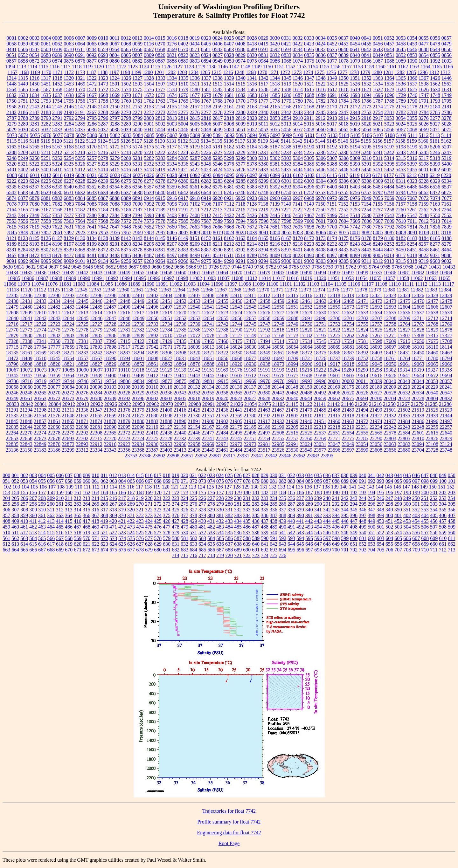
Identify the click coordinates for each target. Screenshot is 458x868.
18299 (152, 353)
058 (69, 481)
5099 (287, 135)
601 (363, 538)
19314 (404, 370)
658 (416, 544)
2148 (92, 107)
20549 (12, 398)
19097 (96, 370)
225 (193, 498)
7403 (172, 215)
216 (113, 498)
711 (434, 550)
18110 (432, 347)
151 (442, 487)
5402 (23, 170)
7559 (57, 221)
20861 (41, 404)
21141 (320, 404)
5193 (343, 147)
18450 (418, 353)
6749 (275, 192)
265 (95, 504)
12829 (432, 330)
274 (176, 504)
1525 (343, 84)
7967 (126, 232)
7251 (332, 210)
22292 (82, 433)
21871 (82, 421)
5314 (389, 158)
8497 (172, 255)
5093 (241, 135)
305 (452, 504)
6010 (23, 175)
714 (176, 555)
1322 (92, 78)
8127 (57, 238)
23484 (236, 450)
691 (256, 550)
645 (300, 544)
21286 (445, 404)
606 (407, 538)
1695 (378, 95)
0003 (34, 38)
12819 (292, 330)
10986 (28, 278)
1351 (355, 78)
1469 (80, 84)
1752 (34, 101)
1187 (91, 72)
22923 (124, 444)
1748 (435, 95)
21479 (306, 410)
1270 (262, 72)
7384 (114, 215)
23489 (250, 450)
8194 (46, 244)
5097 (275, 135)
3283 (57, 124)
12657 (250, 318)
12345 (81, 290)
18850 (124, 364)
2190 (69, 112)
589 (256, 538)
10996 (154, 278)
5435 (286, 170)
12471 (362, 301)
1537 (412, 84)
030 (274, 475)
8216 (275, 244)
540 (274, 533)
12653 (194, 318)
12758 (390, 324)
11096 (217, 284)
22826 (432, 438)
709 (416, 550)
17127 (236, 335)
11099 (258, 284)
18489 (26, 358)
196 (389, 492)
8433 (343, 250)
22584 (404, 433)
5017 (332, 124)
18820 (54, 364)
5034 (69, 130)
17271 (390, 335)
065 (131, 481)
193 (363, 492)
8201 (114, 244)
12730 (138, 324)
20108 (124, 387)
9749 (248, 267)
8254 (412, 244)
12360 (123, 290)
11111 (408, 284)
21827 (376, 416)
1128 (189, 67)
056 (51, 481)
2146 (69, 107)
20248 (26, 393)
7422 (229, 215)
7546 (401, 215)
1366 (412, 78)
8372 (103, 250)
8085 (378, 232)
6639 (149, 192)
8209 (195, 244)
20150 (306, 387)
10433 (449, 267)
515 (51, 533)
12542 (222, 307)
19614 (362, 376)
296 (371, 504)
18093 (376, 347)
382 (229, 515)
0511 (80, 49)
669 (60, 550)
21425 (194, 410)
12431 (26, 301)
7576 (149, 221)
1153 (302, 67)
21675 (138, 416)
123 (192, 487)
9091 (11, 261)
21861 (54, 421)
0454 (355, 44)
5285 (183, 158)
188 (318, 492)
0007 (80, 38)
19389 (96, 376)
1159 (369, 67)
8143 (137, 238)
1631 (447, 89)
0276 (172, 44)
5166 (46, 147)
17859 (68, 347)
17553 (334, 341)
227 (211, 498)
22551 (334, 433)
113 (104, 487)
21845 (12, 421)
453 (407, 521)
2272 (149, 112)
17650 (418, 341)
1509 (172, 84)
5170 (92, 147)
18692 (264, 358)
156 (33, 492)
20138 (264, 387)
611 (451, 538)
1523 (332, 84)
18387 (348, 353)
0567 (149, 49)
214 (95, 498)
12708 (390, 318)
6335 (11, 187)
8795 (263, 255)
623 (104, 544)
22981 (264, 444)
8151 (195, 238)
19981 (292, 381)
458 (452, 521)
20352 (194, 393)
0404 (195, 44)
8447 (389, 250)
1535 (389, 84)
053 (24, 481)
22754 (264, 438)
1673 (160, 95)
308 (24, 510)
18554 (68, 358)
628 (149, 544)
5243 (401, 152)
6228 (80, 181)
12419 (348, 295)
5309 (355, 158)
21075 (265, 404)
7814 (412, 227)
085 (309, 481)
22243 (404, 427)
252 (434, 498)
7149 (309, 204)
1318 (57, 78)
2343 (298, 112)
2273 (160, 112)
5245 (424, 152)
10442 (82, 273)
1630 (435, 89)
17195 (320, 335)
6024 (126, 175)
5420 (172, 170)
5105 (355, 135)
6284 (229, 181)
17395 (110, 341)
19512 (250, 376)
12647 (110, 318)
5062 (343, 130)
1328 (149, 78)
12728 (110, 324)
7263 (435, 210)
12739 (194, 324)
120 (166, 487)
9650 (99, 267)
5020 (366, 124)
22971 (222, 444)
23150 (26, 450)
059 (78, 481)
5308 (343, 158)
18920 (236, 364)
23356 (124, 450)
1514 (229, 84)
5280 (126, 158)
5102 (321, 135)
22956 (180, 444)
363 (60, 515)
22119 (152, 427)
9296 (275, 261)
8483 (114, 255)
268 (122, 504)
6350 (80, 187)
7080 (35, 204)
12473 (390, 301)
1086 (366, 61)
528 (167, 533)
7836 (435, 227)
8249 (378, 244)
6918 (195, 198)
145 (388, 487)
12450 (152, 301)
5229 (240, 152)
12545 (250, 307)
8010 (206, 232)
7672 (252, 227)
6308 (366, 181)
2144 (46, 107)
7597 (275, 221)
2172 (355, 107)
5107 (378, 135)
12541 (208, 307)
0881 (126, 61)
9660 (156, 267)
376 (176, 515)
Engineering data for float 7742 (229, 833)
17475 (236, 341)
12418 (334, 295)
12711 (418, 318)
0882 (137, 61)
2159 (218, 107)
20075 (40, 387)
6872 (435, 192)
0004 (46, 38)
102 (7, 487)
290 (318, 504)
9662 (168, 267)
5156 (378, 141)
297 (380, 504)
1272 (285, 72)
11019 (306, 278)
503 (398, 527)
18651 (208, 358)
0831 (263, 55)
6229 (92, 181)
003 (33, 475)
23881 (215, 456)
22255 (432, 427)
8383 (183, 250)
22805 (404, 438)
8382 (172, 250)
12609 (26, 313)
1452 (57, 84)
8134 (92, 238)
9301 (298, 261)
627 (140, 544)
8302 (46, 250)
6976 (355, 198)
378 (193, 515)
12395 (82, 295)
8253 (401, 244)
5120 (57, 141)
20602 (152, 398)
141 (353, 487)
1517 (263, 84)
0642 (366, 49)
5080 (92, 135)
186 (300, 492)
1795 (447, 101)
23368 (138, 450)
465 (60, 527)
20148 (292, 387)
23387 (152, 450)
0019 (195, 38)
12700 (334, 318)
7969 (138, 232)
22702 (82, 438)
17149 (250, 335)
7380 (92, 215)
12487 (110, 307)
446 (345, 521)
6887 (103, 198)
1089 (401, 61)
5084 (138, 135)
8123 (23, 238)
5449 (355, 170)
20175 (348, 387)
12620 (180, 313)
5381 (275, 164)
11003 (209, 278)
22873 (68, 444)
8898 (343, 255)
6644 (206, 192)
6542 (11, 192)
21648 (68, 416)
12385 (12, 295)
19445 (208, 376)
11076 (51, 284)
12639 (446, 313)
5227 (218, 152)
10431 (435, 267)
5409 (46, 170)
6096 (241, 175)
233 (265, 498)
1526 (355, 84)
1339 (229, 78)
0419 (263, 44)
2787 (11, 118)
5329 (114, 164)
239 (318, 498)
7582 (172, 221)
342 (327, 510)
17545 (320, 341)
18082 (362, 347)
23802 (159, 456)
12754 (348, 324)
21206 (361, 404)
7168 (57, 210)
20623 (236, 398)
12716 (12, 324)
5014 (298, 124)
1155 (324, 67)
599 (345, 538)
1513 (218, 84)
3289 (126, 124)
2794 (80, 118)
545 (318, 533)
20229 (432, 387)
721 (238, 555)
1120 (99, 67)
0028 (252, 38)
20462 (292, 393)
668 (51, 550)
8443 (366, 250)
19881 (208, 381)
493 (309, 527)
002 (24, 475)
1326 (126, 78)
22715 (96, 438)
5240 (366, 152)
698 (318, 550)
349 (389, 510)
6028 (172, 175)
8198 (80, 244)
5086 (161, 135)
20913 (83, 404)
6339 (57, 187)
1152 (290, 67)
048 (434, 475)
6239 (103, 181)
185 (291, 492)
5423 (206, 170)
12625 (250, 313)
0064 (80, 44)
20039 (376, 381)
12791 (250, 330)
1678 (206, 95)
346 (363, 510)
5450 (366, 170)
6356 (137, 187)
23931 (243, 456)
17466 (222, 341)
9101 (80, 261)
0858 (23, 61)
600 (354, 538)
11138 (67, 290)
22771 (334, 438)
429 (193, 521)
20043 (404, 381)
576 (140, 538)
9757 (305, 267)
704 (371, 550)
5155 (366, 141)
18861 (152, 364)
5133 (194, 141)
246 (380, 498)
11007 (223, 278)
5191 (321, 147)
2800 (149, 118)
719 (220, 555)
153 (6, 492)
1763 (160, 101)
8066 (321, 232)
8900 (366, 255)
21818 (348, 416)
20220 (404, 387)
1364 (389, 78)
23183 (40, 450)
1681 (229, 95)
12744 (236, 324)
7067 (412, 198)
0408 (240, 44)
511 (15, 533)
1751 (23, 101)
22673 (40, 438)
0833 (286, 55)
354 (434, 510)
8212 (229, 244)
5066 (389, 130)
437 (265, 521)
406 (443, 515)
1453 (69, 84)
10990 (84, 278)
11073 (24, 284)
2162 (240, 107)
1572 (103, 89)
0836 (321, 55)
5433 (263, 170)
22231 (362, 427)
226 (202, 498)
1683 (252, 95)
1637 (57, 95)
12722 (40, 324)
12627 (278, 313)
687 (220, 550)
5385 (309, 164)
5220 (137, 152)
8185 (435, 238)
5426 (240, 170)
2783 (412, 112)
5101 (309, 135)
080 (265, 481)
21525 (432, 410)
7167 (46, 210)
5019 (355, 124)
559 (443, 533)
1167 (13, 72)
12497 (166, 307)
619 (69, 544)
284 (265, 504)
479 (184, 527)
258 (33, 504)
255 (6, 504)
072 (193, 481)
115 (122, 487)
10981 (404, 273)
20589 (110, 398)
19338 (446, 370)
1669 (114, 95)
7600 (309, 221)
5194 (355, 147)
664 (15, 550)
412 (42, 521)
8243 (355, 244)
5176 (160, 147)
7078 (12, 204)
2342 (286, 112)
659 (425, 544)
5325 (69, 164)
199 (416, 492)
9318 (412, 261)
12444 (68, 301)
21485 (320, 410)
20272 (68, 393)
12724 (68, 324)
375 (167, 515)
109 (70, 487)
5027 (435, 124)
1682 (240, 95)
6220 (446, 175)
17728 (26, 347)
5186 (263, 147)
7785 (378, 227)
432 (220, 521)
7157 (400, 204)
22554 (348, 433)
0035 (332, 38)
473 (131, 527)
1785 (355, 101)
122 (184, 487)
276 (193, 504)
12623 (222, 313)
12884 (82, 335)
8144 (149, 238)
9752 (271, 267)
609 (434, 538)
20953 (139, 404)
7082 (58, 204)
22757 (292, 438)
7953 (103, 232)
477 (167, 527)
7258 (389, 210)
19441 (180, 376)
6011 (35, 175)
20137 (250, 387)
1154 (313, 67)
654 (380, 544)
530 (184, 533)
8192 (23, 244)
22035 (12, 427)
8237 (343, 244)
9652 (111, 267)
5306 (321, 158)
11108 (381, 284)
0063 (69, 44)
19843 (152, 381)
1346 (298, 78)
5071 (435, 130)
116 (131, 487)
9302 (309, 261)
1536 (401, 84)
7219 (263, 210)
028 (256, 475)
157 (42, 492)
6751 (298, 192)
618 (60, 544)
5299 (240, 158)
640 (256, 544)
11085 (107, 284)
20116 (166, 387)
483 (220, 527)
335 (265, 510)
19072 (26, 370)
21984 (404, 421)
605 (398, 538)
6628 (34, 192)
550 (363, 533)
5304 (298, 158)
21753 (222, 416)
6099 (275, 175)
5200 (424, 147)
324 (167, 510)
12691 (306, 318)
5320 (11, 164)
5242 (389, 152)
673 (95, 550)
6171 (378, 175)
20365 (236, 393)
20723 (404, 398)
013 (122, 475)
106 (43, 487)
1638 (69, 95)
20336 (166, 393)
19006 (306, 364)
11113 (435, 284)
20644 (306, 398)
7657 (160, 227)
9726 (214, 267)
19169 (222, 370)
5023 (389, 124)
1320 (69, 78)
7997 (161, 232)
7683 (286, 227)
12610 (40, 313)
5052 (252, 130)
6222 (11, 181)
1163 (414, 67)
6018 (58, 175)
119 (157, 487)
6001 (424, 170)
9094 (34, 261)
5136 (229, 141)
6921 (229, 198)
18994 (292, 364)
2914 (343, 118)
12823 (348, 330)
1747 (424, 95)
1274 (308, 72)
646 (309, 544)
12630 (320, 313)
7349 (34, 215)
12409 (222, 295)
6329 (435, 181)
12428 (432, 295)
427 (176, 521)
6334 (447, 181)
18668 (236, 358)
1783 (332, 101)
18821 (68, 364)
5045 (172, 130)
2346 (332, 112)
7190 (172, 210)
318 (113, 510)
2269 (114, 112)
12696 (320, 318)
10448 (110, 273)
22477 (208, 433)
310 (42, 510)
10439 (68, 273)
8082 (367, 232)
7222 (298, 210)
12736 (180, 324)
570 (87, 538)
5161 (435, 141)
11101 (286, 284)
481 (202, 527)
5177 (172, 147)
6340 (69, 187)
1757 (92, 101)
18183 (54, 353)
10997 (168, 278)
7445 (275, 215)
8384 (195, 250)
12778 (82, 330)
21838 (418, 416)
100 (443, 481)
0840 (355, 55)
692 (265, 550)
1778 (275, 101)
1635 (46, 95)
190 (336, 492)
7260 (401, 210)
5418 (149, 170)
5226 (206, 152)
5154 (355, 141)
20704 (390, 398)
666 (33, 550)
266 (104, 504)
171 (167, 492)
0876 (80, 61)
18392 (362, 353)
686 (211, 550)
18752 (362, 358)
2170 (332, 107)
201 (434, 492)
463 (42, 527)
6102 (298, 175)
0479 (447, 44)
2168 (309, 107)
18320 (194, 353)
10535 (376, 273)
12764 (404, 324)
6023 (115, 175)
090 (354, 481)
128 (237, 487)
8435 (355, 250)
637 (229, 544)
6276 (137, 181)
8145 (160, 238)
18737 (334, 358)
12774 (40, 330)
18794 (446, 358)
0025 (229, 38)
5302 (275, 158)
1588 (286, 89)
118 (148, 487)
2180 (435, 107)
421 (122, 521)
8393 (252, 250)
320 (131, 510)
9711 (202, 267)
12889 (138, 335)
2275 (183, 112)
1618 (343, 89)
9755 (294, 267)
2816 (206, 118)
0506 (23, 49)
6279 (172, 181)
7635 (80, 227)
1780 (298, 101)
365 (78, 515)
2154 (160, 107)
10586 (390, 273)
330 (220, 510)
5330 (126, 164)
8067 (332, 232)
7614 (447, 221)
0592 (275, 49)
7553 (11, 221)
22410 (152, 433)
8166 (275, 238)
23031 (320, 444)
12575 (362, 307)
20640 (292, 398)
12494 (138, 307)
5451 (378, 170)
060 (87, 481)
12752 (334, 324)
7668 (229, 227)
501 (380, 527)
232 (256, 498)
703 (363, 550)
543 (300, 533)
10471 (250, 273)
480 (193, 527)
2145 (57, 107)
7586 (195, 221)
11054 (361, 278)
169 (149, 492)
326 (184, 510)
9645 (76, 267)
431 (211, 521)
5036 (92, 130)
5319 (447, 158)
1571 (92, 89)
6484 (389, 187)
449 (371, 521)
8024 (229, 232)
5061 (332, 130)
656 (398, 544)
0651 (11, 55)
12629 (306, 313)
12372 (291, 290)
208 (42, 498)
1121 (110, 67)
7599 (298, 221)
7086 (103, 204)
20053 (432, 381)
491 (291, 527)
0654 (34, 55)
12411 (250, 295)
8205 (149, 244)
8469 (23, 255)
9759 (328, 267)
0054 (412, 38)
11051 (334, 278)
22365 (110, 433)
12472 (376, 301)
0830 (252, 55)
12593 (390, 307)
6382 (240, 187)
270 (140, 504)
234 (274, 498)
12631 (334, 313)
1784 (343, 101)
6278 (160, 181)
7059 (389, 198)
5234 (298, 152)
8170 (298, 238)
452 (398, 521)
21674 (124, 416)
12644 (68, 318)
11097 (231, 284)
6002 (435, 170)
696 (300, 550)
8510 (218, 255)
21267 (403, 404)
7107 (218, 204)
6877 (23, 198)
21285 (431, 404)
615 (33, 544)
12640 (12, 318)
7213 (218, 210)
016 (149, 475)
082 (282, 481)
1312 (434, 72)
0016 (172, 38)
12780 (110, 330)
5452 (389, 170)
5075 (35, 135)
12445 (82, 301)
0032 (298, 38)
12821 (320, 330)
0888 (172, 61)
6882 (57, 198)
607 (416, 538)
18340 (250, 353)
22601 (418, 433)
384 (247, 515)
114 (113, 487)
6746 (240, 192)
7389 (126, 215)
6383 (252, 187)
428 (184, 521)
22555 (362, 433)
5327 (92, 164)
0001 (11, 38)
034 (309, 475)
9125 (92, 261)
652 (363, 544)
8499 (195, 255)
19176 (236, 370)
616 (42, 544)
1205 (205, 72)
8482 (103, 255)
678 (140, 550)
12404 (166, 295)
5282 (149, 158)
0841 (366, 55)
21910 (250, 421)
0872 (34, 61)
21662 (82, 416)
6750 (286, 192)
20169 (334, 387)
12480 (26, 307)
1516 (252, 84)
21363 (110, 410)
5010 (252, 124)
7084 (80, 204)
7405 (183, 215)
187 (309, 492)
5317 (424, 158)
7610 (401, 221)
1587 (275, 89)
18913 (222, 364)
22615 (432, 433)
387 (274, 515)
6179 (400, 175)
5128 (149, 141)
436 (256, 521)
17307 (404, 335)
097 (416, 481)
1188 (103, 72)
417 (87, 521)
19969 (250, 381)
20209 (390, 387)
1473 (103, 84)
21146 (347, 404)
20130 (180, 387)
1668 (103, 95)
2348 (355, 112)
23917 (229, 456)
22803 (390, 438)
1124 (144, 67)
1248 (239, 72)
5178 (183, 147)
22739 (194, 438)
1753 (46, 101)
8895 (321, 255)
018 (167, 475)
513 (33, 533)
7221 (286, 210)
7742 (355, 227)
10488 (292, 273)
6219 (435, 175)
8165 (263, 238)
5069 (424, 130)
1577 (160, 89)
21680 (152, 416)
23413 (180, 450)
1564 (11, 89)
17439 (194, 341)
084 (300, 481)
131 (264, 487)
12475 (404, 301)
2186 (23, 112)
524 (131, 533)
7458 (298, 215)
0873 (46, 61)
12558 (320, 307)
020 (184, 475)
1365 (401, 78)
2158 (206, 107)
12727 (96, 324)
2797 (114, 118)
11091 (162, 284)
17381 (82, 341)
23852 (201, 456)
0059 (23, 44)
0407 (229, 44)
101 (452, 481)
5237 (332, 152)
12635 (390, 313)
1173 (80, 72)
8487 (149, 255)
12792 (264, 330)
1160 (381, 67)
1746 (412, 95)
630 (167, 544)
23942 (271, 456)
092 (371, 481)
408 (6, 521)
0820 (160, 55)
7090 (138, 204)
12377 (347, 290)
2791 (57, 118)
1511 (194, 84)
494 (318, 527)
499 (363, 527)
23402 (166, 450)
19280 (348, 370)
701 (345, 550)
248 (398, 498)
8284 (23, 250)
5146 (343, 141)
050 (452, 475)
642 (274, 544)
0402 (183, 44)
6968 (309, 198)
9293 (252, 261)
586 (229, 538)
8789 (252, 255)
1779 (286, 101)
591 (274, 538)
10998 (182, 278)
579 (167, 538)
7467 (309, 215)
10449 (124, 273)
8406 (309, 250)
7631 (69, 227)
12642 (40, 318)
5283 (160, 158)
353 (425, 510)
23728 (432, 450)
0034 (321, 38)
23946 (285, 456)
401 (398, 515)
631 (176, 544)
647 (318, 544)
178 (229, 492)
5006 (206, 124)
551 (371, 533)
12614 (96, 313)
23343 (110, 450)
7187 (137, 210)
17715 (12, 347)
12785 (180, 330)
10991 (98, 278)
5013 (286, 124)
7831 (424, 227)
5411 (69, 170)
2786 (447, 112)
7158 (412, 204)
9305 (343, 261)
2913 (332, 118)
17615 (404, 341)
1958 (11, 107)
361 (42, 515)
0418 (252, 44)
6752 (309, 192)
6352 (92, 187)
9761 (340, 267)
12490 (124, 307)
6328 (424, 181)
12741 (208, 324)
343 (336, 510)
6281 (195, 181)
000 (6, 475)
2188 (46, 112)
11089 (134, 284)
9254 (114, 261)
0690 (69, 55)
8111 (435, 232)
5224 (183, 152)
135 (299, 487)
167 (131, 492)
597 (327, 538)
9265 (172, 261)
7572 (126, 221)
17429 (166, 341)
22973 (250, 444)
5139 (263, 141)
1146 (223, 67)
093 (380, 481)
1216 (228, 72)
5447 (332, 170)
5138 (252, 141)
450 (380, 521)
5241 (378, 152)
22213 (320, 427)
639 (247, 544)
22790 (376, 438)
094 (389, 481)
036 (327, 475)
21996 (432, 421)
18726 (320, 358)
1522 (321, 84)
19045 (376, 364)
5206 (435, 147)
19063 (418, 364)
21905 (236, 421)
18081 (348, 347)
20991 (209, 404)
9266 (183, 261)
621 (87, 544)
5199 (412, 147)
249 (407, 498)
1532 (366, 84)
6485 (401, 187)
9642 (65, 267)
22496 (250, 433)
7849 (23, 232)
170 (158, 492)
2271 (137, 112)
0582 (218, 49)
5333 (160, 164)
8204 (137, 244)
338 (291, 510)
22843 (26, 444)
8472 (34, 255)
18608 (152, 358)
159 (60, 492)
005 (51, 475)
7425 (240, 215)
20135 (222, 387)
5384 (298, 164)
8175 (343, 238)
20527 (376, 393)
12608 (12, 313)
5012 (275, 124)
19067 (12, 370)
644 (291, 544)
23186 (54, 450)
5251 (46, 158)
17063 (180, 335)
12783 (152, 330)
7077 (447, 198)
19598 (320, 376)
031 (282, 475)
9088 (447, 255)
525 (140, 533)
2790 (46, 118)
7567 (92, 221)
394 (336, 515)
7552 (447, 215)
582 (193, 538)
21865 (68, 421)
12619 (166, 313)
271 (149, 504)
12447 (110, 301)
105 (34, 487)
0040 (355, 38)
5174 (137, 147)
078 (247, 481)
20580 (96, 398)
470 (104, 527)
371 (131, 515)
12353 (95, 290)
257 (24, 504)
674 (104, 550)
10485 (278, 273)
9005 (378, 255)
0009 (92, 38)
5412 (80, 170)
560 (452, 533)
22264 (12, 433)
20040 (390, 381)
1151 (279, 67)
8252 (389, 244)
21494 (362, 410)
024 (220, 475)
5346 (218, 164)
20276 (82, 393)
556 (416, 533)
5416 (126, 170)
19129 (166, 370)
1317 (46, 78)
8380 (149, 250)
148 (415, 487)
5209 (23, 152)
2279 (229, 112)
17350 (54, 341)
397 (363, 515)
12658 (264, 318)
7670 (240, 227)
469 (95, 527)
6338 (46, 187)
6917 (183, 198)
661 (443, 544)
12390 (54, 295)
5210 (34, 152)
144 (379, 487)
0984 (263, 61)
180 (247, 492)
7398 (149, 215)
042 (380, 475)
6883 (69, 198)
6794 (401, 192)
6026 (149, 175)
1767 (206, 101)
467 (78, 527)
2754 (378, 112)
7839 (447, 227)
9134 (103, 261)
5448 (343, 170)
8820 (286, 255)
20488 (306, 393)
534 (220, 533)
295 (363, 504)
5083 (126, 135)
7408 (195, 215)
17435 (180, 341)
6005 (447, 170)
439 (282, 521)
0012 (126, 38)
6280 (183, 181)
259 (42, 504)
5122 (80, 141)
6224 (34, 181)
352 (416, 510)
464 (51, 527)
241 (336, 498)
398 (371, 515)
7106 (206, 204)
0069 (137, 44)
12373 (305, 290)
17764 (40, 347)
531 (193, 533)
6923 (252, 198)
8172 (309, 238)
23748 (446, 450)
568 (69, 538)
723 (256, 555)
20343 (180, 393)
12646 (96, 318)
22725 (152, 438)
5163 (11, 147)
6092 (195, 175)
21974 (376, 421)
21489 (348, 410)
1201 (159, 72)
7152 (343, 204)
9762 (351, 267)
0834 (298, 55)
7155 (378, 204)
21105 (278, 404)
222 (167, 498)
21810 (306, 416)
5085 (149, 135)
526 (149, 533)
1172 (69, 72)
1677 (195, 95)
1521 (309, 84)
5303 (286, 158)
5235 (309, 152)
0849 (378, 55)
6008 (12, 175)
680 (158, 550)
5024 (401, 124)
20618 (194, 398)
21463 (264, 410)
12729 (124, 324)
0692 (92, 55)
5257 (92, 158)
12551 (292, 307)
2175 (389, 107)
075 (220, 481)
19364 (68, 376)
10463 (208, 273)
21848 (26, 421)
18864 (180, 364)
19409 (138, 376)
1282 (399, 72)
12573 (348, 307)
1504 (149, 84)
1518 (275, 84)
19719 (40, 381)
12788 (222, 330)
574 (122, 538)
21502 (404, 410)
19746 (82, 381)
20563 (40, 398)
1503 (137, 84)
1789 (401, 101)
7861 (58, 232)
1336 (195, 78)
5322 (34, 164)
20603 (166, 398)
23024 (306, 444)
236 (291, 498)
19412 (152, 376)
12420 (362, 295)
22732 (180, 438)
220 (149, 498)
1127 (178, 67)
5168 (69, 147)
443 (318, 521)
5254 (69, 158)
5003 (172, 124)
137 (317, 487)
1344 (275, 78)
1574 (126, 89)
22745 (236, 438)
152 (451, 487)
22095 (124, 427)
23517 (264, 450)
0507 (34, 49)
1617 (332, 89)
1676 (183, 95)
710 (425, 550)
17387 (96, 341)
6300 (275, 181)
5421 (183, 170)
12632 (348, 313)
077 (238, 481)
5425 (229, 170)
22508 (278, 433)
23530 (292, 450)
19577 (292, 376)
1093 (447, 61)
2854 (286, 118)
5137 (240, 141)
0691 (80, 55)
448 (363, 521)
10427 (421, 267)
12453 (194, 301)
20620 (222, 398)
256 (15, 504)
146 (397, 487)
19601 (334, 376)
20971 (181, 404)
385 (256, 515)
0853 (412, 55)
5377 (240, 164)
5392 (378, 164)
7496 (332, 215)
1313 (445, 72)
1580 (195, 89)
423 (140, 521)
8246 (366, 244)
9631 (19, 267)
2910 (298, 118)
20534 (418, 393)
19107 (110, 370)
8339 (69, 250)
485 (238, 527)
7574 (137, 221)
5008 (229, 124)
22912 (96, 444)
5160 (423, 141)
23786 (145, 456)
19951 (236, 381)
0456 (378, 44)
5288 (206, 158)
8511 (229, 255)
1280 (377, 72)
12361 (137, 290)
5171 (103, 147)
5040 (137, 130)
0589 (252, 49)
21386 (152, 410)
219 (140, 498)
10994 (126, 278)
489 (274, 527)
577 (149, 538)
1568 (57, 89)
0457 (389, 44)
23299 (68, 450)
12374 (319, 290)
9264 (160, 261)
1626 (424, 89)
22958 (194, 444)
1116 (55, 67)
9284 (218, 261)
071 (184, 481)
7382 (103, 215)
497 (345, 527)
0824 (206, 55)
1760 (126, 101)
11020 (320, 278)
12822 (334, 330)
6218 (423, 175)
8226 (321, 244)
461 (24, 527)
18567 (96, 358)
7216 (252, 210)
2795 (92, 118)
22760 (306, 438)
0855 (435, 55)
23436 (194, 450)
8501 (206, 255)
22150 (180, 427)
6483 (378, 187)
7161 (446, 204)
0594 (298, 49)
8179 (378, 238)
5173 (126, 147)
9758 (317, 267)
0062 (57, 44)
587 (238, 538)
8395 (275, 250)
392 (318, 515)
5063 (355, 130)
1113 (21, 67)
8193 (34, 244)
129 (246, 487)
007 (69, 475)
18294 (138, 353)
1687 (298, 95)
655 (389, 544)
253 (443, 498)
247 (389, 498)
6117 (343, 175)
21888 (166, 421)
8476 (57, 255)
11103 (313, 284)
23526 (278, 450)
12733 (152, 324)
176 (211, 492)
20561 (26, 398)
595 (309, 538)
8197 (69, 244)
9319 (424, 261)
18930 (250, 364)
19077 (54, 370)
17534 (306, 341)
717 (202, 555)
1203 (182, 72)
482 (211, 527)
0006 (69, 38)
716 (193, 555)
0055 (424, 38)
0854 (424, 55)
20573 (68, 398)
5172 (114, 147)
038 (345, 475)
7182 (80, 210)
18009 (194, 347)
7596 (263, 221)
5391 (366, 164)
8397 (286, 250)
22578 (390, 433)
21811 (320, 416)
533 (211, 533)
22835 (12, 444)
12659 (278, 318)
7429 (263, 215)
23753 (131, 456)
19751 (96, 381)
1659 (80, 95)
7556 (23, 221)
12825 (376, 330)
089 (345, 481)
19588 (306, 376)
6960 (275, 198)
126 (219, 487)
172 (176, 492)
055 (42, 481)
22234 (376, 427)
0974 (240, 61)
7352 (46, 215)
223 (176, 498)
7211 (194, 210)
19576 (278, 376)
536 (238, 533)
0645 (401, 49)
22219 (348, 427)
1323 (103, 78)
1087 (378, 61)
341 (318, 510)
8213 (240, 244)
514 (42, 533)
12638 (432, 313)
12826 (390, 330)
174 (193, 492)
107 (52, 487)
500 (371, 527)
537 (247, 533)
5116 (23, 141)
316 (95, 510)
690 (247, 550)
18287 (124, 353)
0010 (103, 38)
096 (407, 481)
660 (434, 544)
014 (131, 475)
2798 (126, 118)
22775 (348, 438)
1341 (252, 78)
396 (354, 515)
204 (6, 498)
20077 (54, 387)
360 (33, 515)
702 (354, 550)
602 (371, 538)
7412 (206, 215)
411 (33, 521)
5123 (91, 141)
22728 (166, 438)
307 (15, 510)
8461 (435, 250)
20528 (390, 393)
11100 (272, 284)
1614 (298, 89)
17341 (40, 341)
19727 (54, 381)
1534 (378, 84)
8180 (389, 238)
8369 (92, 250)
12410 (236, 295)
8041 (264, 232)
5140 (274, 141)
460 (15, 527)
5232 (275, 152)
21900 (208, 421)
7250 (321, 210)
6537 (447, 187)
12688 (292, 318)
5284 (172, 158)
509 (452, 527)
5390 (355, 164)
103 (16, 487)
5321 (23, 164)
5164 (23, 147)
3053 (389, 118)
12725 (82, 324)
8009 (195, 232)
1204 (193, 72)
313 (69, 510)
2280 (240, 112)
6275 (126, 181)
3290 (137, 124)
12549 (264, 307)
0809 (149, 55)
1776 (252, 101)
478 (176, 527)
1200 (148, 72)
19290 (362, 370)
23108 (432, 444)
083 (291, 481)
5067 (401, 130)
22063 (68, 427)
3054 (401, 118)
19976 (278, 381)
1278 (354, 72)
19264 (334, 370)
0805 (126, 55)
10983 (432, 273)
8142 (126, 238)
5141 (286, 141)
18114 (446, 347)
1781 (309, 101)
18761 (390, 358)
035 (318, 475)
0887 (160, 61)
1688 (309, 95)
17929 (138, 347)
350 (398, 510)
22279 (68, 433)
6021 (92, 175)
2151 (126, 107)
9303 (321, 261)
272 (158, 504)
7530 (366, 215)
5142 (297, 141)
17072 (194, 335)
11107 (368, 284)
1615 (309, 89)
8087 (390, 232)
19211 (292, 370)
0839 (343, 55)
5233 (286, 152)
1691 (332, 95)
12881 (40, 335)
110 (78, 487)
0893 (195, 61)
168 (140, 492)
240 (327, 498)
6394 (298, 187)
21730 (194, 416)
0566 (137, 49)
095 (398, 481)
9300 (286, 261)
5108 (390, 135)
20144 (278, 387)
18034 (264, 347)
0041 (366, 38)
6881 (46, 198)
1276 (331, 72)
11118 (13, 290)
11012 (251, 278)
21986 (418, 421)
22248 (418, 427)
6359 (172, 187)
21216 (375, 404)
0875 (69, 61)
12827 (404, 330)
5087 (172, 135)
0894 (206, 61)
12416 (306, 295)
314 (78, 510)
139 (335, 487)
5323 (46, 164)
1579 (183, 89)
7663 (195, 227)
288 (300, 504)
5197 (389, 147)
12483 (68, 307)
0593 (286, 49)
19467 (222, 376)
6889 (126, 198)
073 (202, 481)
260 (51, 504)
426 (167, 521)
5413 (92, 170)
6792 (378, 192)
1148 (245, 67)
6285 (240, 181)
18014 (222, 347)
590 (265, 538)
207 (33, 498)
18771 (418, 358)
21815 (334, 416)
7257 (378, 210)
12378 (361, 290)
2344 (309, 112)
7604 (343, 221)
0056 (435, 38)
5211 (46, 152)
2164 (263, 107)
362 (51, 515)
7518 (355, 215)
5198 (401, 147)
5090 (206, 135)
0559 (103, 49)
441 (300, 521)
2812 (160, 118)
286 (282, 504)
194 (371, 492)
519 (87, 533)
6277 (149, 181)
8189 (11, 244)
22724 (138, 438)
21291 (12, 410)
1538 (424, 84)
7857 (46, 232)
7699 (321, 227)
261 (60, 504)
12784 (166, 330)
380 (211, 515)
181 (256, 492)
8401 (298, 250)
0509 (57, 49)
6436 (366, 187)
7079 (23, 204)
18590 (110, 358)
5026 (424, 124)
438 (274, 521)
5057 (298, 130)
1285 (411, 72)
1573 (114, 89)
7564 (80, 221)
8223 (309, 244)
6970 (321, 198)
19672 (432, 376)
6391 (263, 187)
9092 (23, 261)
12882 (54, 335)
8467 (11, 255)
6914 (149, 198)
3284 (69, 124)
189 (327, 492)
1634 (34, 95)
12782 (138, 330)
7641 (92, 227)
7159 (423, 204)
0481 (11, 49)
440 (291, 521)
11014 (265, 278)
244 (363, 498)
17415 (124, 341)
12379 (375, 290)
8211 (217, 244)
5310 (366, 158)
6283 (218, 181)
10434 (12, 273)
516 (60, 533)
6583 (23, 192)
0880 (114, 61)
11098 (245, 284)
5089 (195, 135)
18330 (236, 353)
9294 (263, 261)
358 (15, 515)
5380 (263, 164)
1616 (321, 89)
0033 (309, 38)
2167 (298, 107)
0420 (275, 44)
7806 (401, 227)
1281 (388, 72)
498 (354, 527)
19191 (264, 370)
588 (247, 538)
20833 (13, 404)
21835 (404, 416)
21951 (320, 421)
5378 (252, 164)
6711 (217, 192)
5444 (298, 170)
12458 (264, 301)
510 (6, 533)
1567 (46, 89)
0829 (240, 55)
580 (176, 538)
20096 (96, 387)
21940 (306, 421)
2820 (252, 118)
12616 (124, 313)
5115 (12, 141)
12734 (166, 324)
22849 (40, 444)
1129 (200, 67)
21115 (292, 404)
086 (318, 481)
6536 (435, 187)
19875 (180, 381)
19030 (362, 364)
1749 (447, 95)
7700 (332, 227)
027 (247, 475)
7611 (412, 221)
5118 (34, 141)
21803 (278, 416)
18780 (432, 358)
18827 (96, 364)
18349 (264, 353)
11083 (79, 284)
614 (24, 544)
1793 (435, 101)
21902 (222, 421)
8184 (424, 238)
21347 (96, 410)
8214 (252, 244)
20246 (12, 393)
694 (282, 550)
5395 (389, 164)
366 (87, 515)
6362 (206, 187)
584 (211, 538)
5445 (309, 170)
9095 (46, 261)
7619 (34, 227)
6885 (92, 198)
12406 (180, 295)
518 (78, 533)
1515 (240, 84)
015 (140, 475)
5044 (160, 130)
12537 (180, 307)
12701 (348, 318)
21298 (40, 410)
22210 (306, 427)
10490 (306, 273)
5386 (321, 164)
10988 (56, 278)
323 (158, 510)
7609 (389, 221)
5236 (321, 152)
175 (202, 492)
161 (78, 492)
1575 (137, 89)
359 (24, 515)
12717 (26, 324)
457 (443, 521)
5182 (229, 147)
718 (211, 555)
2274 (172, 112)
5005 (195, 124)
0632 (321, 49)
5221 (149, 152)
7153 (355, 204)
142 (362, 487)
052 (15, 481)
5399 (435, 164)
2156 (183, 107)
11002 (196, 278)
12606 (432, 307)
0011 (114, 38)
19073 (40, 370)
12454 (208, 301)
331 (229, 510)
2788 (23, 118)
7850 (35, 232)
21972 (362, 421)
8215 (263, 244)
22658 (26, 438)
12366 (207, 290)
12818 (278, 330)
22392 (138, 433)
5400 (447, 164)
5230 (252, 152)
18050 (278, 347)
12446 (96, 301)
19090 (82, 370)
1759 (114, 101)
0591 (263, 49)
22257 (446, 427)
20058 (12, 387)
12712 (432, 318)
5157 (389, 141)
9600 (435, 261)
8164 (252, 238)
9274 (195, 261)
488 (265, 527)
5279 (114, 158)
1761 (137, 101)
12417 (320, 295)
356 (452, 510)
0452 (332, 44)
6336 (23, 187)
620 (78, 544)
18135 (12, 353)
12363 (165, 290)
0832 (275, 55)
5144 (320, 141)
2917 (378, 118)
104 (25, 487)
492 (300, 527)
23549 (306, 450)
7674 (263, 227)
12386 (26, 295)
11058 (403, 278)
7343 (11, 215)
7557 (34, 221)
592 (282, 538)
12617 (138, 313)
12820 (306, 330)
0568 (160, 49)
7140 (286, 204)
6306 (343, 181)
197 (398, 492)
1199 (136, 72)
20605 (180, 398)
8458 (424, 250)
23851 (187, 456)
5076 (46, 135)
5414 (103, 170)
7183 (92, 210)
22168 (222, 427)
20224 (418, 387)
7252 (343, 210)
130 (255, 487)
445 (336, 521)
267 (113, 504)
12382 (417, 290)
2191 (80, 112)
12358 (109, 290)
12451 (166, 301)
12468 (348, 301)
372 (140, 515)
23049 (348, 444)
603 (380, 538)
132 (273, 487)
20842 (27, 404)
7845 (12, 232)
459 (6, 527)
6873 (447, 192)
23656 (390, 450)
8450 (401, 250)
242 (345, 498)
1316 (34, 78)
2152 (137, 107)
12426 (418, 295)
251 (425, 498)
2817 (218, 118)
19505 (236, 376)
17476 (250, 341)
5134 (206, 141)
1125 (155, 67)
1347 (309, 78)
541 (282, 533)
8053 (298, 232)
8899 (355, 255)
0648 (424, 49)
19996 (320, 381)
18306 (166, 353)
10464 (222, 273)
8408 (321, 250)
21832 (390, 416)
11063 (430, 278)
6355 (126, 187)
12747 (264, 324)
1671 (137, 95)
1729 (401, 95)
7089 (126, 204)
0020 (206, 38)
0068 (126, 44)
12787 (208, 330)
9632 (31, 267)
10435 (26, 273)
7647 (114, 227)
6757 (366, 192)
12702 (362, 318)
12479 (12, 307)
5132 (183, 141)
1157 (347, 67)
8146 (172, 238)
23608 (376, 450)
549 (354, 533)
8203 (126, 244)
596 (318, 538)
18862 (166, 364)
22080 (82, 427)
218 (131, 498)
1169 (35, 72)
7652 (149, 227)
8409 (332, 250)
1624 (401, 89)
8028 (241, 232)
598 (336, 538)
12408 (208, 295)
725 (274, 555)
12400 (124, 295)
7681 (275, 227)
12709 (404, 318)
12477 (432, 301)
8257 (424, 244)
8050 (275, 232)
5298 (229, 158)
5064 (366, 130)
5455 (412, 170)
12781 (124, 330)
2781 (389, 112)
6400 (332, 187)
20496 (334, 393)
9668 (191, 267)
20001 (334, 381)
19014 (320, 364)
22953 (166, 444)
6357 (149, 187)
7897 (69, 232)
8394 (263, 250)
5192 (332, 147)
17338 (26, 341)
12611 (54, 313)
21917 (264, 421)
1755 (69, 101)
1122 (121, 67)
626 (131, 544)
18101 (418, 347)
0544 (92, 49)
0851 (389, 55)
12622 (208, 313)
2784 (424, 112)
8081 (355, 232)
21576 (54, 416)
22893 (82, 444)
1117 (66, 67)
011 (104, 475)
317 (104, 510)
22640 (446, 433)
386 (265, 515)
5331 (137, 164)
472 (122, 527)
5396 (401, 164)
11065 (444, 278)
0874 (57, 61)
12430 (12, 301)
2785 (435, 112)
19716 (26, 381)
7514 (343, 215)
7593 (229, 221)
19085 (68, 370)
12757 (376, 324)
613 (15, 544)
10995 (140, 278)
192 (354, 492)
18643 (194, 358)
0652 (23, 55)
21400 (166, 410)
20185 (362, 387)
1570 (80, 89)
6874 (11, 198)
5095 (264, 135)
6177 (389, 175)
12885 (96, 335)
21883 (152, 421)
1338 (218, 78)
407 (452, 515)
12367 (221, 290)
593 (291, 538)
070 (176, 481)
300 (407, 504)
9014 (389, 255)
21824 (362, 416)
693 (274, 550)
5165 (34, 147)
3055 (412, 118)
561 (6, 538)
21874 (96, 421)
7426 (252, 215)
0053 (401, 38)
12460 (292, 301)
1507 (160, 84)
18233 (82, 353)
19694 (446, 376)
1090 (412, 61)
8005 (172, 232)
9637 (53, 267)
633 (193, 544)
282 (247, 504)
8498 (183, 255)
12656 (236, 318)
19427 (166, 376)
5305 (309, 158)
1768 (218, 101)
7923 (80, 232)
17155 (264, 335)
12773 (26, 330)
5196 (378, 147)
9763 (363, 267)
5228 (229, 152)
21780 (250, 416)
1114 (32, 67)
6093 (206, 175)
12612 (68, 313)
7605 (355, 221)
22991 (292, 444)
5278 (103, 158)
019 (176, 475)
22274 (40, 433)
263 (78, 504)
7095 (161, 204)
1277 (342, 72)
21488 (334, 410)
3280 (23, 124)
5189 (298, 147)
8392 (240, 250)
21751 (208, 416)
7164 (11, 210)
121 (175, 487)
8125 (34, 238)
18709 (292, 358)
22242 (390, 427)
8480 (80, 255)
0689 (57, 55)
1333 (160, 78)
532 (202, 533)
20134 (208, 387)
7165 (23, 210)
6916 (172, 198)
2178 (412, 107)
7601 (321, 221)
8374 (114, 250)
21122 (306, 404)
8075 (344, 232)
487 (256, 527)
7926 (92, 232)
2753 (366, 112)
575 (131, 538)
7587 (206, 221)
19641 (404, 376)
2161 (229, 107)
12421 (376, 295)
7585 (183, 221)
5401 (11, 170)
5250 (34, 158)
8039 (252, 232)
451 (389, 521)
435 (247, 521)
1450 (34, 84)
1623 (389, 89)
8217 (286, 244)
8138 (103, 238)
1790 (412, 101)
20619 (208, 398)
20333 (152, 393)
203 (452, 492)
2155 (172, 107)
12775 (54, 330)
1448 (11, 84)
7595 (252, 221)
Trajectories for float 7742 (229, 811)
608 (425, 538)
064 (122, 481)
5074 (23, 135)
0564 (114, 49)
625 (122, 544)
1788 (389, 101)
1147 (234, 67)
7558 (46, 221)
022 (202, 475)
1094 (10, 67)
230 (238, 498)
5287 (195, 158)
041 (371, 475)
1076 (321, 61)
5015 (309, 124)
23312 (82, 450)
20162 (320, 387)
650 (345, 544)
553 (389, 533)
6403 (355, 187)
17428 (152, 341)
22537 (320, 433)
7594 (240, 221)
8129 (69, 238)
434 (238, 521)
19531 (264, 376)
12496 (152, 307)
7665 (206, 227)
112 (96, 487)
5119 (45, 141)
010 (95, 475)
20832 (446, 398)
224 (184, 498)
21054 (251, 404)
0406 (218, 44)
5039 (126, 130)
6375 (218, 187)
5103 (332, 135)
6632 (80, 192)
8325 (57, 250)
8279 (447, 244)
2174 (378, 107)
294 (354, 504)
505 (416, 527)
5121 (68, 141)
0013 (137, 38)
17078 (208, 335)
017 (158, 475)
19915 (222, 381)
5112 (423, 135)
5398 (424, 164)
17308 (418, 335)
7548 (424, 215)
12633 (362, 313)
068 (158, 481)
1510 (183, 84)
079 (256, 481)
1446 (447, 78)
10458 (166, 273)
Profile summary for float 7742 (229, 822)
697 (309, 550)
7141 (297, 204)
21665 (96, 416)
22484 (222, 433)
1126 (167, 67)
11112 (421, 284)
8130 (80, 238)
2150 (114, 107)
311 (51, 510)
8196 (57, 244)
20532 (404, 393)
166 (122, 492)
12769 (446, 324)
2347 (343, 112)
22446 (194, 433)
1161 (392, 67)
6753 (321, 192)
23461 (222, 450)
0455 (366, 44)
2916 (366, 118)
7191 (183, 210)
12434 (54, 301)
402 (407, 515)
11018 (292, 278)
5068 (412, 130)
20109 (138, 387)
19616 (376, 376)
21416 (180, 410)
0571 (195, 49)
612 (6, 544)
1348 (321, 78)
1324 (114, 78)
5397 (412, 164)
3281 (34, 124)
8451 (412, 250)
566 (51, 538)
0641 (355, 49)
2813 (172, 118)
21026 (237, 404)
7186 (126, 210)
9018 (412, 255)
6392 (275, 187)
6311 (401, 181)
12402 (152, 295)
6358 (160, 187)
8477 (69, 255)
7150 (320, 204)
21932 (278, 421)
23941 (257, 456)
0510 (69, 49)
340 (309, 510)
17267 (376, 335)
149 (424, 487)
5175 (149, 147)
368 (104, 515)
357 (6, 515)
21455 (250, 410)
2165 (275, 107)
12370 (263, 290)
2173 (366, 107)
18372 (306, 353)
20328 (124, 393)
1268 (251, 72)
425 (158, 521)
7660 (172, 227)
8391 (229, 250)
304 (443, 504)
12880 (26, 335)
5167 (57, 147)
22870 (54, 444)
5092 (229, 135)
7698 (309, 227)
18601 (138, 358)
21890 (180, 421)
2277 (206, 112)
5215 (92, 152)
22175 (236, 427)
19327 (432, 370)
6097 (252, 175)
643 (282, 544)
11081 (65, 284)
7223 (309, 210)
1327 (137, 78)
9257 (137, 261)
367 (95, 515)
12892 (152, 335)
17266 (362, 335)
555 (407, 533)
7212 (206, 210)
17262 (348, 335)
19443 (194, 376)
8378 (137, 250)
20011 (362, 381)
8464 (447, 250)
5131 (171, 141)
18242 (96, 353)
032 (291, 475)
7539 (378, 215)
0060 (34, 44)
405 (434, 515)
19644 (418, 376)
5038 (114, 130)
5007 (218, 124)
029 (265, 475)
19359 (54, 376)
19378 (82, 376)
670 (69, 550)
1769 (229, 101)
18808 (26, 364)
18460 (432, 353)
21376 (124, 410)
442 (309, 521)
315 (87, 510)
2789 (34, 118)
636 (220, 544)
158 (51, 492)
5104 (344, 135)
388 (282, 515)
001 (15, 475)
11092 (176, 284)
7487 (321, 215)
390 (300, 515)
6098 (264, 175)
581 (184, 538)
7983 (149, 232)
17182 (306, 335)
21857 (40, 421)
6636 (114, 192)
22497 (264, 433)
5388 (332, 164)
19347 (26, 376)
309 (33, 510)
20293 (110, 393)
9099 (69, 261)
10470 (236, 273)
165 (113, 492)
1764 (172, 101)
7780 (366, 227)
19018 (348, 364)
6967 (298, 198)
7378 (80, 215)
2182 (11, 112)
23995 (327, 456)
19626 (390, 376)
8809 (275, 255)
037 (336, 475)
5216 (103, 152)
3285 (80, 124)
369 (113, 515)
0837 (332, 55)
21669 (110, 416)
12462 (320, 301)
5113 (435, 135)
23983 (313, 456)
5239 (355, 152)
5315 (401, 158)
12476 (418, 301)
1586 (263, 89)
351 (407, 510)
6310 (389, 181)
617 (51, 544)
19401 (124, 376)
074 (211, 481)
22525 (306, 433)
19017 (334, 364)
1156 (335, 67)
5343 (195, 164)
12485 (96, 307)
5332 (149, 164)
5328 (103, 164)
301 (416, 504)
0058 (11, 44)
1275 (319, 72)
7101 (184, 204)
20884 (55, 404)
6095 (229, 175)
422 (131, 521)
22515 (292, 433)
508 (443, 527)
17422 (138, 341)
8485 (126, 255)
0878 (103, 61)
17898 (110, 347)
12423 (390, 295)
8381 (160, 250)
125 (210, 487)
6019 (69, 175)
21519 (418, 410)
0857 (11, 61)
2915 (355, 118)
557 (425, 533)
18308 (180, 353)
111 (87, 487)
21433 (208, 410)
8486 (137, 255)
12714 (446, 318)
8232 (332, 244)
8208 (183, 244)
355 (443, 510)
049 (443, 475)
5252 (57, 158)
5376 (229, 164)
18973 (278, 364)
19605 (348, 376)
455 (425, 521)
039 (354, 475)
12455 (222, 301)
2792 (69, 118)
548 (345, 533)
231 (247, 498)
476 (158, 527)
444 (327, 521)
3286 (92, 124)
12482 (54, 307)
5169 (80, 147)
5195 (366, 147)
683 (184, 550)
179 (238, 492)
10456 (152, 273)
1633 (23, 95)
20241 (446, 387)
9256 (126, 261)
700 (336, 550)
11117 (448, 284)
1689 (321, 95)
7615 (11, 227)
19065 (432, 364)
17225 (334, 335)
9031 (435, 255)
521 (104, 533)
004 (42, 475)
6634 (103, 192)
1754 (57, 101)
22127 (166, 427)
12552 (306, 307)
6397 (321, 187)
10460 (180, 273)
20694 (362, 398)
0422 (298, 44)
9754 (282, 267)
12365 (193, 290)
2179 (424, 107)
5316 (412, 158)
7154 (366, 204)
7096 (172, 204)
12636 (404, 313)
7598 (286, 221)
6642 (183, 192)
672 (87, 550)
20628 (264, 398)
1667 (92, 95)
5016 (321, 124)
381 (220, 515)
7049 (366, 198)
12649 (138, 318)
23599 (362, 450)
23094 (418, 444)
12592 (376, 307)
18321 (208, 353)
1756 (80, 101)
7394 (137, 215)
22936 (152, 444)
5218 (126, 152)
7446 (286, 215)
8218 (298, 244)
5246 (435, 152)
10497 (348, 273)
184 (282, 492)
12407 (194, 295)
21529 (446, 410)
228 (220, 498)
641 (265, 544)
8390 (218, 250)
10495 (334, 273)
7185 (114, 210)
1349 (332, 78)
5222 (160, 152)
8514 (240, 255)
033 (300, 475)
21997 (446, 421)
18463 (446, 353)
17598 (376, 341)
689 (238, 550)
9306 (355, 261)
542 (291, 533)
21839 (432, 416)
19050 (390, 364)
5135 (217, 141)
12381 (403, 290)
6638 (137, 192)
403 (416, 515)
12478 (446, 301)
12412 (264, 295)
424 (149, 521)
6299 (263, 181)
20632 (278, 398)
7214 (229, 210)
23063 (390, 444)
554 (398, 533)
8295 (34, 250)
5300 (252, 158)
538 (256, 533)
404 (425, 515)
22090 (110, 427)
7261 (412, 210)
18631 (180, 358)
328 (202, 510)
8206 (160, 244)
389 (291, 515)
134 (290, 487)
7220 (275, 210)
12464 (334, 301)
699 (327, 550)
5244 (412, 152)
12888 (124, 335)
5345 (206, 164)
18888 (208, 364)
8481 (92, 255)
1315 (23, 78)
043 (389, 475)
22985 (278, 444)
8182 (401, 238)
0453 (343, 44)
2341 (275, 112)
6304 (321, 181)
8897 (332, 255)
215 (104, 498)
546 (327, 533)
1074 (298, 61)
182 (265, 492)
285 (274, 504)
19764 (110, 381)
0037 (343, 38)
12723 (54, 324)
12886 (110, 335)
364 (69, 515)
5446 (321, 170)
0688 (46, 55)
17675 (432, 341)
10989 (70, 278)
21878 (110, 421)
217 (122, 498)
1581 (206, 89)
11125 (54, 290)
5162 (446, 141)
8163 (240, 238)
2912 (321, 118)
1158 (358, 67)
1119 (88, 67)
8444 (378, 250)
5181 (218, 147)
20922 (97, 404)
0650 (447, 49)
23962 (299, 456)
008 (78, 475)
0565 (126, 49)
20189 (376, 387)
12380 (389, 290)
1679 (218, 95)
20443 (278, 393)
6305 (332, 181)
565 (42, 538)
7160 (435, 204)
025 (229, 475)
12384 (445, 290)
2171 (343, 107)
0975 (252, 61)
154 (15, 492)
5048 (206, 130)
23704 (418, 450)
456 (434, 521)
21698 (166, 416)
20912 (69, 404)
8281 (11, 250)
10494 (320, 273)
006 (60, 475)
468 (87, 527)
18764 (404, 358)
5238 (343, 152)
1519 (286, 84)
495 (327, 527)
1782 (321, 101)
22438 (166, 433)
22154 (194, 427)
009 (87, 475)
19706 (12, 381)
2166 (286, 107)
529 (176, 533)
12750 (306, 324)
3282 (46, 124)
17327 (446, 335)
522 (113, 533)
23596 (334, 450)
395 (345, 515)
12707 (376, 318)
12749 (292, 324)
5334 (172, 164)
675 (113, 550)
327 (193, 510)
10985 (14, 278)
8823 (298, 255)
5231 (263, 152)
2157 (195, 107)
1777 (263, 101)
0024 (218, 38)
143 (371, 487)
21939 (292, 421)
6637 (126, 192)
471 (113, 527)
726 (282, 555)
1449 (23, 84)
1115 (43, 67)
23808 (173, 456)
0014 (149, 38)
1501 (114, 84)
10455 (138, 273)
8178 (366, 238)
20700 (376, 398)
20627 (250, 398)
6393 (286, 187)
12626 (264, 313)
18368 (292, 353)
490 (282, 527)
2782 (401, 112)
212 (78, 498)
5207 (447, 147)
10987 (42, 278)
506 (425, 527)
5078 (69, 135)
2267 (92, 112)
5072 (447, 130)
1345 (286, 78)
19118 (138, 370)
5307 (332, 158)
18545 (54, 358)
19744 (68, 381)
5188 (286, 147)
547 (336, 533)
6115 (332, 175)
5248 (11, 158)
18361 (278, 353)
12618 (152, 313)
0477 (424, 44)
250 (416, 498)
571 (95, 538)
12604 (404, 307)
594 (300, 538)
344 (345, 510)
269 (131, 504)
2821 (263, 118)
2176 (401, 107)
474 (140, 527)
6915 (160, 198)
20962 (153, 404)
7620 (46, 227)
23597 (348, 450)
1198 (125, 72)
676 (122, 550)
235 (282, 498)
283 (256, 504)
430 (202, 521)
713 (452, 550)
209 (51, 498)
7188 (149, 210)
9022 (424, 255)
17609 (390, 341)
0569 (172, 49)
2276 (195, 112)
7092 (149, 204)
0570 (183, 49)
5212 (57, 152)
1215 (216, 72)
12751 (320, 324)
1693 (355, 95)
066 (140, 481)
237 (300, 498)
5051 (240, 130)
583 (202, 538)
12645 (82, 318)
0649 (435, 49)
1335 (183, 78)
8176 (355, 238)
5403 (34, 170)
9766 (397, 267)
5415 (114, 170)
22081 (96, 427)
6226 (57, 181)
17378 (68, 341)
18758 (376, 358)
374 (158, 515)
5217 (114, 152)
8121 (11, 238)
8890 (309, 255)
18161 (26, 353)
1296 (422, 72)
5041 (149, 130)
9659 (145, 267)
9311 (366, 261)
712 (443, 550)
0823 (195, 55)
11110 (395, 284)
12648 (124, 318)
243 (354, 498)
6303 (309, 181)
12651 (166, 318)
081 (274, 481)
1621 (366, 89)
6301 (286, 181)
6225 (46, 181)
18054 (292, 347)
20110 (152, 387)
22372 (124, 433)
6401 (343, 187)
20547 (446, 393)
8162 (229, 238)
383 (238, 515)
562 (15, 538)
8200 (103, 244)
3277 (435, 118)
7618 (23, 227)
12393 (68, 295)
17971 (166, 347)
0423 (309, 44)
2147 (80, 107)
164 (104, 492)
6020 (80, 175)
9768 (408, 267)
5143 (309, 141)
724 (265, 555)
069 (167, 481)
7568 (103, 221)
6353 (103, 187)
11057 (389, 278)
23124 (446, 444)
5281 (137, 158)
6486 (412, 187)
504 (407, 527)
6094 (218, 175)
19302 (390, 370)
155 (24, 492)
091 (363, 481)
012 (113, 475)
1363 (378, 78)
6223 (23, 181)
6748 (263, 192)
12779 (96, 330)
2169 (321, 107)
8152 (206, 238)
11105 (340, 284)
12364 (179, 290)
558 (434, 533)
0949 (218, 61)
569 (78, 538)
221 (158, 498)
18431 (404, 353)
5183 (240, 147)
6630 (57, 192)
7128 (252, 204)
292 (336, 504)
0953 (229, 61)
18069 (334, 347)
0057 (447, 38)
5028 (447, 124)
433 (229, 521)
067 (149, 481)
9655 (122, 267)
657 (407, 544)
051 (6, 481)
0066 (103, 44)
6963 (286, 198)
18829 (110, 364)
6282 (206, 181)
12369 (249, 290)
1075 (309, 61)
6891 (137, 198)
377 (184, 515)
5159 (412, 141)
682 (176, 550)
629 (158, 544)
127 (228, 487)
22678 (54, 438)
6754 (332, 192)
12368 (235, 290)
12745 (250, 324)
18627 (166, 358)
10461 (194, 273)
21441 (236, 410)
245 (371, 498)
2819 (240, 118)
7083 (69, 204)
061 (95, 481)
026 (238, 475)
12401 (138, 295)
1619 (355, 89)
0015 (160, 38)
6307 (355, 181)
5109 (401, 135)
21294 (26, 410)
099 (434, 481)
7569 (114, 221)
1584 (240, 89)
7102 (195, 204)
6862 (424, 192)
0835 (309, 55)
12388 (40, 295)
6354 (114, 187)
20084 (68, 387)
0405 (206, 44)
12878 (446, 330)
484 (229, 527)
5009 (240, 124)
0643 (378, 49)
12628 (292, 313)
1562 (435, 84)
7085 (92, 204)
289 (309, 504)
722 (247, 555)
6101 (287, 175)
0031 (286, 38)
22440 (180, 433)
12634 (376, 313)
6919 (206, 198)
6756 (355, 192)
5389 (343, 164)
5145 (332, 141)
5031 (34, 130)
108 (61, 487)
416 (78, 521)
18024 (236, 347)
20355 (208, 393)
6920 (218, 198)
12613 (82, 313)
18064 (306, 347)
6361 (195, 187)
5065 (378, 130)
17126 (222, 335)
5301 (263, 158)
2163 (252, 107)
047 (425, 475)
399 (380, 515)
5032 (46, 130)
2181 (447, 107)
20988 (195, 404)
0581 (206, 49)
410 (24, 521)
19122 (152, 370)
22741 (208, 438)
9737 (225, 267)
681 (167, 550)
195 (380, 492)
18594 (124, 358)
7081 (46, 204)
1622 (378, 89)
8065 (309, 232)
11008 (237, 278)
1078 (343, 61)
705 (380, 550)
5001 (149, 124)
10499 (362, 273)
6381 (229, 187)
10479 (264, 273)
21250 (389, 404)
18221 (68, 353)
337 (282, 510)
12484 (82, 307)
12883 (68, 335)
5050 (229, 130)
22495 (236, 433)
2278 (218, 112)
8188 (447, 238)
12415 (292, 295)
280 (229, 504)
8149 (183, 238)
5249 (23, 158)
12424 (404, 295)
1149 (257, 67)
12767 (418, 324)
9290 (229, 261)
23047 (334, 444)
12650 (152, 318)
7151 (332, 204)
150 (433, 487)
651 (354, 544)
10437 (54, 273)
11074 (38, 284)
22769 (320, 438)
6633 (92, 192)
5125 (114, 141)
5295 (218, 158)
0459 (412, 44)
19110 (124, 370)
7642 (103, 227)
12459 (278, 301)
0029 (263, 38)
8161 (218, 238)
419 (104, 521)
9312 (378, 261)
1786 (366, 101)
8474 (46, 255)
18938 (264, 364)
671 (78, 550)
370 (122, 515)
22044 (26, 427)
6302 (298, 181)
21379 (138, 410)
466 (69, 527)
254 (452, 498)
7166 (34, 210)
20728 (418, 398)
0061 (46, 44)
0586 (240, 49)
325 (176, 510)
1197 (114, 72)
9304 (332, 261)
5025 (412, 124)
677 (131, 550)
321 (140, 510)
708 (407, 550)
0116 (149, 44)
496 (336, 527)
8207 (172, 244)
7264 (447, 210)
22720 (110, 438)
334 (256, 510)
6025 (138, 175)
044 (398, 475)
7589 (218, 221)
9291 (240, 261)
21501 (390, 410)
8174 (332, 238)
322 (149, 510)
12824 (362, 330)
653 (371, 544)
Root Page (229, 843)
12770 (12, 330)
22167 (208, 427)
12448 (124, 301)
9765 (385, 267)
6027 (161, 175)
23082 (404, 444)
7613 (435, 221)
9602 (447, 261)
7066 (401, 198)
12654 (208, 318)
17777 (54, 347)
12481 (40, 307)
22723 (124, 438)
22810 (418, 438)
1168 (24, 72)
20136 (236, 387)
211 (69, 498)
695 (291, 550)
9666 (179, 267)
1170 (46, 72)
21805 (292, 416)
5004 (183, 124)
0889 (183, 61)
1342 (263, 78)
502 (389, 527)
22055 (40, 427)
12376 (333, 290)
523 (122, 533)
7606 (366, 221)
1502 (126, 84)
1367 (424, 78)
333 (247, 510)
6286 (252, 181)
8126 (46, 238)
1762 (149, 101)
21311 (68, 410)
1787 (378, 101)
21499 (376, 410)
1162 (403, 67)
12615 (110, 313)
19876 (194, 381)
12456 (236, 301)
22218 (334, 427)
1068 (286, 61)
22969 (208, 444)
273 (167, 504)
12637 (418, 313)
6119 (354, 175)
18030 (250, 347)
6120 (366, 175)
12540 (194, 307)
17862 (82, 347)
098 (425, 481)
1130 (211, 67)
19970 (264, 381)
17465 (208, 341)
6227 (69, 181)
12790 (236, 330)
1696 (389, 95)
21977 (390, 421)
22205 (292, 427)
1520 (298, 84)
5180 (206, 147)
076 (229, 481)
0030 (275, 38)
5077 (58, 135)
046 (416, 475)
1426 (435, 78)
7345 (23, 215)
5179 (195, 147)
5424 (218, 170)
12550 (278, 307)
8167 (286, 238)
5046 (183, 130)
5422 (195, 170)
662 (452, 544)
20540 (432, 393)
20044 (418, 381)
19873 (166, 381)
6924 (263, 198)
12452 (180, 301)
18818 (40, 364)
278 (211, 504)
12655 (222, 318)
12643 (54, 318)
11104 (327, 284)
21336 (82, 410)
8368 (80, 250)
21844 (446, 416)
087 (327, 481)
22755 (278, 438)
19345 (12, 376)
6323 (412, 181)
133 (281, 487)
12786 (194, 330)
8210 (206, 244)
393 (327, 515)
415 (69, 521)
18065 (320, 347)
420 (113, 521)
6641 (172, 192)
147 (406, 487)
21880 (138, 421)
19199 (278, 370)
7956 (115, 232)
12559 (334, 307)
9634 (42, 267)
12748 (278, 324)
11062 (416, 278)
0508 (46, 49)
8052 (287, 232)
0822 (183, 55)
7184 (103, 210)
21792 (264, 416)
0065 (92, 44)
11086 (120, 284)
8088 (401, 232)
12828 (418, 330)
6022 (103, 175)
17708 (446, 341)
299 (398, 504)
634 (202, 544)
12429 (446, 295)
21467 (278, 410)
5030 (23, 130)
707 (398, 550)
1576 (149, 89)
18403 (376, 353)
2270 (126, 112)
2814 (183, 118)
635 (211, 544)
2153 (149, 107)
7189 (160, 210)
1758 (103, 101)
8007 (184, 232)
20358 (222, 393)
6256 (114, 181)
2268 (103, 112)
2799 (137, 118)
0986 (275, 61)
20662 (334, 398)
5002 (160, 124)
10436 (40, 273)
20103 (110, 387)
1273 (296, 72)
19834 (138, 381)
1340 (240, 78)
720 (229, 555)
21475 (292, 410)
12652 (180, 318)
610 (443, 538)
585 (220, 538)
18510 (40, 358)
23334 (96, 450)
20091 (82, 387)
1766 (195, 101)
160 (69, 492)
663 (6, 550)
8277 (435, 244)
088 (336, 481)
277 (202, 504)
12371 (277, 290)
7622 (57, 227)
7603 (332, 221)
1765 (183, 101)
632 (184, 544)
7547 (412, 215)
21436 (222, 410)
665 (24, 550)
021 (193, 475)
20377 (250, 393)
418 (95, 521)
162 (87, 492)
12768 (432, 324)
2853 (275, 118)
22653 (12, 438)
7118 (240, 204)
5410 (57, 170)
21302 (54, 410)
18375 (320, 353)
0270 (160, 44)
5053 (263, 130)
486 (247, 527)
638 (238, 544)
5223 (172, 152)
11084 (93, 284)
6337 (34, 187)
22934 (138, 444)
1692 (343, 95)
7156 (389, 204)
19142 (194, 370)
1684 (263, 95)
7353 (57, 215)
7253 (355, 210)
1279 (365, 72)
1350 (343, 78)
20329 (138, 393)
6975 (343, 198)
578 (158, 538)
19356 (40, 376)
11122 (40, 290)
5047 (195, 130)
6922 (240, 198)
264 (87, 504)
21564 (40, 416)
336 (274, 510)
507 (434, 527)
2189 (57, 112)
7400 (160, 215)
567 (60, 538)
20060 (26, 387)
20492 (320, 393)
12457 (250, 301)
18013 (208, 347)
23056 (376, 444)
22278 (54, 433)
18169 (40, 353)
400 (389, 515)
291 (327, 504)
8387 (206, 250)
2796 (103, 118)
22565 (376, 433)
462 (33, 527)
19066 (446, 364)
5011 (263, 124)
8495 (160, 255)
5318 (435, 158)
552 (380, 533)
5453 (401, 170)
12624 (236, 313)
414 (60, 521)
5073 (12, 135)
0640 (343, 49)
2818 (229, 118)
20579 (82, 398)
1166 (448, 67)
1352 (366, 78)
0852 (401, 55)
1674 (172, 95)
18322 (222, 353)
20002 (348, 381)
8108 (424, 232)
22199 (278, 427)
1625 (412, 89)
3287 (103, 124)
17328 (12, 341)
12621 (194, 313)
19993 (306, 381)
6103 (309, 175)
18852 (138, 364)
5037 (103, 130)
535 (229, 533)
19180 (250, 370)
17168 (278, 335)
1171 (57, 72)
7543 (389, 215)
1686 (286, 95)
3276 (424, 118)
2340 (263, 112)
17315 (432, 335)
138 (326, 487)
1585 (252, 89)
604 (389, 538)
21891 (194, 421)
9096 (57, 261)
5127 (137, 141)
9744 (237, 267)
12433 (40, 301)
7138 (263, 204)
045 (407, 475)
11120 (26, 290)
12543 (236, 307)
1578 (172, 89)
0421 (286, 44)
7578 (160, 221)
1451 (46, 84)
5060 (321, 130)
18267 (110, 353)
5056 (286, 130)
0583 (229, 49)
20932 (125, 404)
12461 (306, 301)
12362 (151, 290)
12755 (362, 324)
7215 (240, 210)
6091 (184, 175)
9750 (260, 267)
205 (15, 498)
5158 (400, 141)
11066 (10, 284)
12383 (431, 290)
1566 (34, 89)
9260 (149, 261)
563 (24, 538)
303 (434, 504)
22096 (138, 427)
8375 (126, 250)
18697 (278, 358)
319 (122, 510)
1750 (11, 101)
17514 (278, 341)
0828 (229, 55)
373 (149, 515)
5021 (378, 124)
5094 (252, 135)
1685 (275, 95)
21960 (334, 421)
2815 (195, 118)
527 (158, 533)
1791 (424, 101)
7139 (274, 204)
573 (113, 538)
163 (95, 492)
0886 (149, 61)
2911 (309, 118)
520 (95, 533)
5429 (252, 170)
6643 (195, 192)
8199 (92, 244)
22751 (250, 438)
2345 (321, 112)
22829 (446, 438)
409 (15, 521)
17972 (180, 347)
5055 (275, 130)
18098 (404, 347)
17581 (362, 341)
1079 (355, 61)
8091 (413, 232)
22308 (96, 433)
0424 (321, 44)
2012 (23, 107)
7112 (229, 204)
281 (238, 504)
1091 (424, 61)
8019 (218, 232)
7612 (424, 221)
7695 (298, 227)
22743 (222, 438)
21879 (124, 421)
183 (274, 492)
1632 (11, 95)
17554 (348, 341)
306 (6, 510)
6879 (34, 198)
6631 (69, 192)
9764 (374, 267)
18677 (250, 358)
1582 (218, 89)
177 (220, 492)
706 (389, 550)
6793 (389, 192)
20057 (446, 381)
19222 (320, 370)
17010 (166, 335)
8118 (446, 232)
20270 (54, 393)
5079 (80, 135)
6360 (183, 187)
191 (345, 492)
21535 (12, 416)
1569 (69, 89)
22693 (68, 438)
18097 (390, 347)
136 (308, 487)
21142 (333, 404)
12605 (418, 307)
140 (344, 487)
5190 (309, 147)
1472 (92, 84)
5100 (298, 135)
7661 (183, 227)
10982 (418, 273)
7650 (137, 227)
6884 (80, 198)
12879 (12, 335)
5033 (57, 130)
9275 (206, 261)
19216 (306, 370)
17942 (152, 347)
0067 (114, 44)
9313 (389, 261)
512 (24, 533)
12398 (110, 295)
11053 (347, 278)
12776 (68, 330)
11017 (278, 278)
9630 (8, 267)
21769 (236, 416)
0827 (218, 55)
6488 (424, 187)
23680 (404, 450)
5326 (80, 164)
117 (139, 487)
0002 (23, 38)
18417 (390, 353)
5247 (447, 152)
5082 (115, 135)
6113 (321, 175)
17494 (264, 341)
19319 (418, 370)
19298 (376, 370)
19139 (180, 370)
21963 (348, 421)
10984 (446, 273)
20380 (264, 393)
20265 (40, 393)
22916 (110, 444)
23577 (320, 450)
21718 (180, 416)
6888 (114, 198)
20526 (362, 393)
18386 (334, 353)
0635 (332, 49)
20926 (111, 404)
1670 (126, 95)
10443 (96, 273)
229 (229, 498)
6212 (412, 175)
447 (354, 521)
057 (60, 481)
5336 (183, 164)
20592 (124, 398)
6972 (332, 198)
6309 (378, 181)
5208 (11, 152)
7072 (424, 198)
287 (291, 504)
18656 (222, 358)
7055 (378, 198)
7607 (378, 221)
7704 (343, 227)
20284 (96, 393)
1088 (389, 61)
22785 (362, 438)
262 (69, 504)
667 (42, 550)
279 (220, 504)
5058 (309, 130)
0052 (389, 38)
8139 (114, 238)
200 (425, 492)
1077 (332, 61)
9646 (88, 267)
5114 (446, 135)
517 (69, 533)
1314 (11, 78)
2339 (252, 112)
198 (407, 492)
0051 (378, 38)
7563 (69, 221)
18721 (306, 358)
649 (336, 544)
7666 (218, 227)
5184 (252, 147)
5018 (343, 124)
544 (309, 533)
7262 (424, 210)
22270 (26, 433)
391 (309, 515)
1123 (133, 67)
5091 (218, 135)
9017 (401, 255)
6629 (46, 192)
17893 (96, 347)
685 (202, 550)
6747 (252, 192)
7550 (435, 215)
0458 (401, 44)
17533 (292, 341)
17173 (292, 335)
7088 (115, 204)
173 (184, 492)
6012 (46, 175)
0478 (435, 44)
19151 (208, 370)
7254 (366, 210)
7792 (389, 227)
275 (184, 504)
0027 (240, 38)
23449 (208, 450)
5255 (80, 158)
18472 (12, 358)
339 (300, 510)
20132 (194, 387)
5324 (57, 164)
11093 (189, 284)
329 (211, 510)
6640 (160, 192)
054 (33, 481)
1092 (435, 61)
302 (425, 504)
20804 (432, 398)
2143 (34, 107)
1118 (77, 67)
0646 (412, 49)
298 (389, 504)
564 (33, 538)
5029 (11, 130)
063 (113, 481)
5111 (412, 135)
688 (229, 550)
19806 (124, 381)
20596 (138, 398)
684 (193, 550)
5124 (103, 141)
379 (202, 515)
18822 (82, 364)
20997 (223, 404)
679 (149, 550)
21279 (417, 404)
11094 (203, 284)
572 (104, 538)
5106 (367, 135)
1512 (206, 84)
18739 (348, 358)
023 (211, 475)
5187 (275, 147)
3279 (11, 124)
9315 (401, 261)
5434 (275, 170)
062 (104, 481)
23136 (12, 450)
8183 (412, 238)
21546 (26, 416)
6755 (343, 192)
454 (416, 521)
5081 (103, 135)
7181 (69, 210)
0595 (309, 49)
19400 (110, 376)
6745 (229, 192)
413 (51, 521)
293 (345, 504)
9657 (134, 267)
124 (201, 487)
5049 (218, 130)
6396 (309, 187)
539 (265, 533)
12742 (222, 324)
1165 (437, 67)
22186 (264, 427)
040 (363, 475)
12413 (278, 295)
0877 (92, 61)
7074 (435, 198)
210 (60, 498)
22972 (236, 444)
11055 (375, 278)
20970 (167, 404)
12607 (446, 307)
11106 (354, 284)
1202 (170, 72)
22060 (54, 427)
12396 (96, 295)
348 (380, 510)
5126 (126, 141)
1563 (447, 84)
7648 (126, 227)
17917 (124, 347)
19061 (404, 364)
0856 (447, 55)
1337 (206, 78)
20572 (54, 398)
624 (113, 544)
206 (24, 498)
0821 (172, 55)
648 (327, 544)
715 (184, 555)
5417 (137, 170)
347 (371, 510)
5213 (69, 152)
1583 (229, 89)
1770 (240, 101)
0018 (183, 38)
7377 (69, 215)
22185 (250, 427)
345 (354, 510)
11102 (299, 284)
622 (95, 544)
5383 (286, 164)
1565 (23, 89)
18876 (194, 364)
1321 (80, 78)
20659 (320, 398)
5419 (160, 170)
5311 (378, 158)
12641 (26, 318)
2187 (34, 112)
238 (309, 498)
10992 (112, 278)
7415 (218, 215)
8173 (321, 238)
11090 (148, 284)
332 (238, 510)
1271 (274, 72)
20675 (348, 398)
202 (443, 492)
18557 (82, 358)
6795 (412, 192)
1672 (149, 95)
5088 (184, 135)
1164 (425, 67)
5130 (160, 141)
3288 (114, 124)
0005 (57, 38)
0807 (137, 55)
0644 (389, 49)
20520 (348, 393)
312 (60, 510)
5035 (80, 130)
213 (87, 498)
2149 (103, 107)
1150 (268, 67)
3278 (447, 118)
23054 (362, 444)
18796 (12, 364)
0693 (103, 55)
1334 (172, 78)
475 (149, 527)
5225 (195, 152)
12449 (138, 301)
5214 (80, 152)
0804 (114, 55)
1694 (366, 95)
